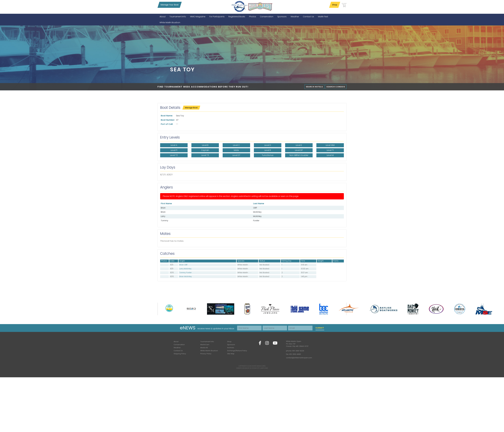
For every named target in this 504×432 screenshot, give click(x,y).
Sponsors (231, 345)
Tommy (164, 221)
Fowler (256, 221)
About (176, 342)
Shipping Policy (180, 354)
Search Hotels (314, 87)
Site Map (231, 354)
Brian (163, 208)
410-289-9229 (298, 351)
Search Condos (336, 87)
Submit (320, 328)
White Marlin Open (259, 366)
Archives (231, 348)
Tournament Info (207, 342)
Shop (335, 5)
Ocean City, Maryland (260, 368)
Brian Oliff (183, 265)
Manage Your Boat (170, 5)
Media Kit (204, 348)
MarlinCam (205, 345)
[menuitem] (163, 17)
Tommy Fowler (186, 273)
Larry (163, 216)
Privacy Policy (206, 354)
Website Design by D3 (244, 368)
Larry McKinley (185, 269)
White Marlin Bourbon (209, 351)
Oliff (255, 208)
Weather (177, 348)
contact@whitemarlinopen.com (299, 358)
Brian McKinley (186, 277)
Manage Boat (191, 108)
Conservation (179, 345)
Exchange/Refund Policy (237, 351)
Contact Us (178, 351)
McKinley (257, 212)
